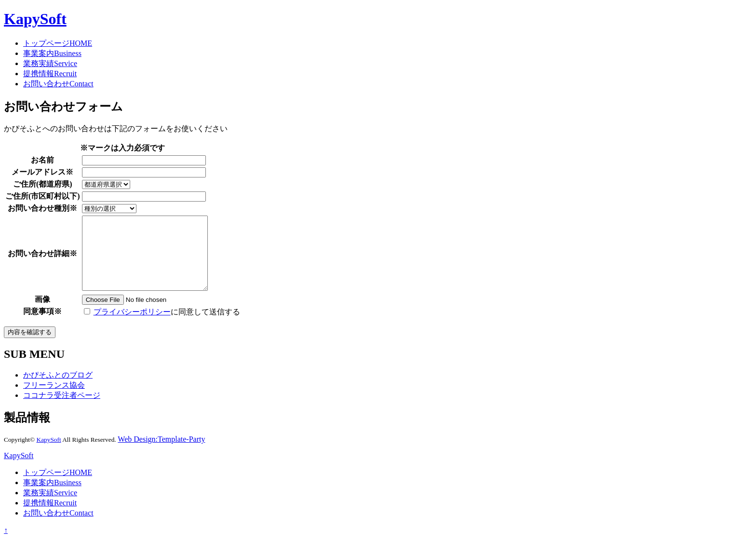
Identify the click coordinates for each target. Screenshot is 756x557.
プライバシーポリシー (132, 326)
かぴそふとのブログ (58, 389)
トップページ (58, 43)
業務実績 (50, 63)
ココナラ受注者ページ (62, 410)
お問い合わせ (58, 84)
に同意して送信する (162, 326)
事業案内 (52, 53)
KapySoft (35, 19)
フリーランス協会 (54, 400)
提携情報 (50, 74)
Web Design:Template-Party (161, 454)
